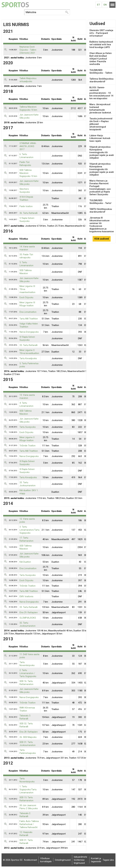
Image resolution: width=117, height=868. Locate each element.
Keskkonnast (31, 860)
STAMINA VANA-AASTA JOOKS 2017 (28, 146)
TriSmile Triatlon (27, 446)
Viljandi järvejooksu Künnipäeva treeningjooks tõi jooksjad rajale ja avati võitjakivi (102, 152)
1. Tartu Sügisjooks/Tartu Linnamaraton (28, 790)
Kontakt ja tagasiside (96, 860)
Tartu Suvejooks (28, 427)
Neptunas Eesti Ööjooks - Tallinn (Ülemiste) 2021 (28, 50)
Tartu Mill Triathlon (29, 319)
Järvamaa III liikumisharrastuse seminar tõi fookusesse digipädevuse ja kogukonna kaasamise (102, 225)
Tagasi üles (108, 860)
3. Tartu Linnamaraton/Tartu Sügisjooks (29, 530)
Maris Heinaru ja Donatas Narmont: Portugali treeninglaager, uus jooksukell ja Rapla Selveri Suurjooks (100, 188)
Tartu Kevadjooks (28, 358)
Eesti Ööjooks (26, 297)
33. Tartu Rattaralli (28, 607)
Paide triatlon (26, 206)
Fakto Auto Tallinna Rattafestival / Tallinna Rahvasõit (29, 824)
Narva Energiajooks (29, 332)
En (105, 5)
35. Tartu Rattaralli (28, 345)
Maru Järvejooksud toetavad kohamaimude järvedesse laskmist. (100, 108)
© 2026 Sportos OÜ (13, 860)
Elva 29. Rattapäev (29, 612)
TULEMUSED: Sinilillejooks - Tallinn (101, 71)
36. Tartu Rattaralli (28, 213)
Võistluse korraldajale (46, 860)
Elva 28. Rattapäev (29, 732)
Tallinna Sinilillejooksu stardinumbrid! (101, 80)
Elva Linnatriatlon (28, 312)
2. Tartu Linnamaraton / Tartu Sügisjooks (28, 673)
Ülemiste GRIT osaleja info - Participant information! (101, 33)
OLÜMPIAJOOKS (28, 618)
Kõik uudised (102, 239)
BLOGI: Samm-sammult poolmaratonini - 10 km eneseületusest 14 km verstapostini (101, 93)
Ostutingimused (63, 860)
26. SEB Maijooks (28, 737)
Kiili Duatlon (25, 562)
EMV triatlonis (26, 596)
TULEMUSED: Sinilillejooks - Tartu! (100, 202)
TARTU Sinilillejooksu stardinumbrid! (101, 210)
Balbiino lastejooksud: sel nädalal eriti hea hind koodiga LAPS (101, 44)
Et (98, 5)
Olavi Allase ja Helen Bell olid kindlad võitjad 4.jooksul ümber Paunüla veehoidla (101, 59)
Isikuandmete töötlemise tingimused (80, 860)
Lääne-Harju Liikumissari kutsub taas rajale (100, 138)
